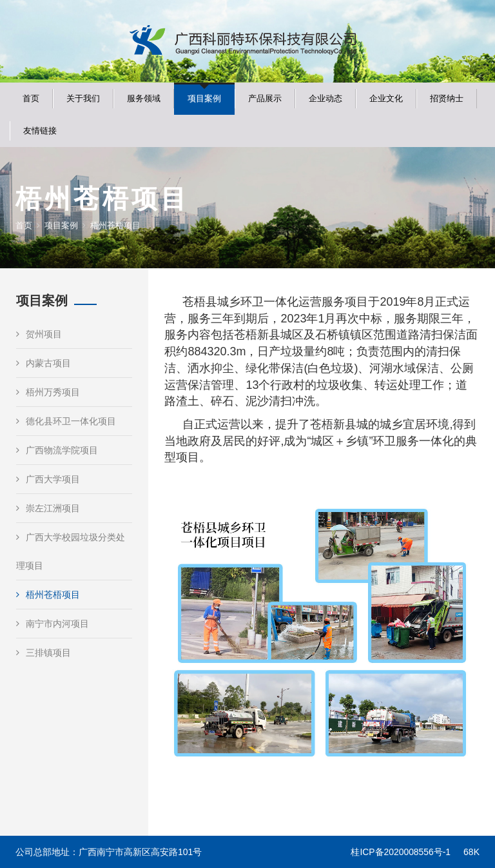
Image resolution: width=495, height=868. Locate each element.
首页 (31, 98)
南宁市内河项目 (53, 624)
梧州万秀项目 (48, 392)
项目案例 (204, 98)
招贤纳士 (447, 98)
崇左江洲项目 (48, 508)
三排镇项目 (44, 653)
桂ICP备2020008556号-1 (400, 852)
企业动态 (325, 98)
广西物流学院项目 (57, 450)
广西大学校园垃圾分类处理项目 (71, 551)
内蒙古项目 (44, 363)
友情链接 (40, 131)
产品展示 (265, 98)
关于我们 (83, 98)
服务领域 (144, 98)
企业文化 (386, 98)
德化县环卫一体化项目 (66, 421)
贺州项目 (39, 334)
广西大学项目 (48, 479)
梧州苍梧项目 (48, 595)
